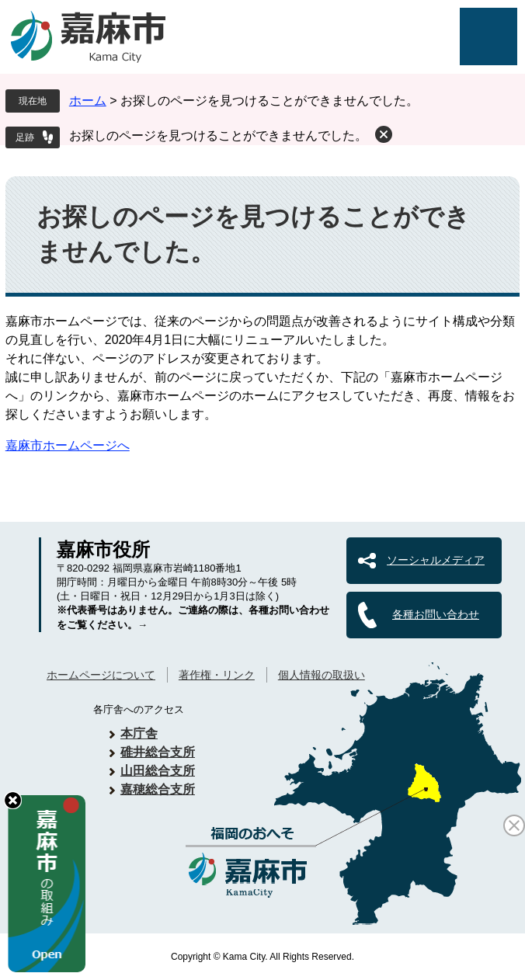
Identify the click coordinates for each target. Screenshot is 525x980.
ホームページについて (101, 675)
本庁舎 (139, 733)
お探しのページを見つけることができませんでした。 (218, 136)
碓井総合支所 (158, 752)
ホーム (88, 101)
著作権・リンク (217, 675)
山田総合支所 (158, 771)
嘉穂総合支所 (158, 789)
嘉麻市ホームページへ (68, 445)
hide (13, 800)
